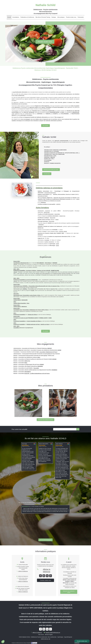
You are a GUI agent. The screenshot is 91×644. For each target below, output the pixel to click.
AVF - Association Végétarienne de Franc (47, 352)
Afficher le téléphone (23, 571)
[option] (46, 453)
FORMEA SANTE (43, 318)
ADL (39, 357)
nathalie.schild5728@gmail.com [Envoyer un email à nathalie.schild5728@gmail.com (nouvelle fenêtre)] (53, 633)
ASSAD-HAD (34, 280)
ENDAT (61, 216)
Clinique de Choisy (32, 315)
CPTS (49, 354)
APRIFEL (25, 289)
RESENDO (40, 366)
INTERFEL (25, 286)
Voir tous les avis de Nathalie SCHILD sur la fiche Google (32, 503)
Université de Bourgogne (50, 193)
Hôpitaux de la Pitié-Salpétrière (43, 273)
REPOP (50, 348)
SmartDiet (23, 303)
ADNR (57, 244)
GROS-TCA (27, 361)
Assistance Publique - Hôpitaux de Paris (36, 270)
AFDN (59, 350)
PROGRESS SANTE (33, 318)
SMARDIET (41, 225)
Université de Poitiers (43, 196)
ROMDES (55, 370)
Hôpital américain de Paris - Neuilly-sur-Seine (38, 324)
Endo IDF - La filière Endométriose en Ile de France (37, 373)
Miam (26, 363)
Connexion (77, 643)
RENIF (57, 220)
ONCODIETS (28, 372)
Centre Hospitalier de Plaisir (34, 321)
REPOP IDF (41, 228)
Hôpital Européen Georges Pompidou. (62, 273)
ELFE (33, 290)
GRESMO (55, 263)
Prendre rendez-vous (82, 641)
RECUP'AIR (47, 212)
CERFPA (58, 204)
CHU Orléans (48, 263)
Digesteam (40, 235)
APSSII (54, 359)
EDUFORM (57, 214)
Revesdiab (36, 368)
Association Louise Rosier (30, 295)
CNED (50, 318)
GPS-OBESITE (40, 263)
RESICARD (53, 218)
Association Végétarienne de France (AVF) (34, 310)
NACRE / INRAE (63, 231)
